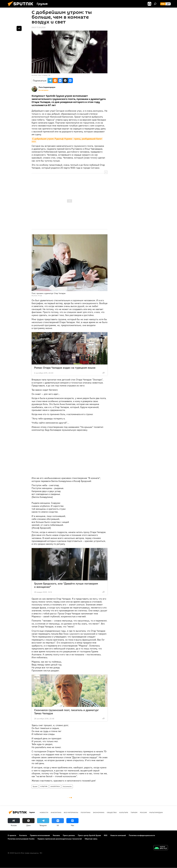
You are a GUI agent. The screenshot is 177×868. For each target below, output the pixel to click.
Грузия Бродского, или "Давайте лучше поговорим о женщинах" (66, 585)
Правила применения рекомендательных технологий (60, 839)
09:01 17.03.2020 (39, 27)
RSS (106, 835)
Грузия (35, 786)
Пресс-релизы (69, 835)
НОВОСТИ (44, 812)
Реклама (56, 835)
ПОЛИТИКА (86, 812)
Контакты (23, 835)
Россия (143, 812)
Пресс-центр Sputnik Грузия (89, 835)
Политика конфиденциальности (142, 835)
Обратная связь (91, 839)
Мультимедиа (156, 812)
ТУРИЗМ (134, 812)
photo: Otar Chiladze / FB (42, 75)
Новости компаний (118, 835)
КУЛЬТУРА (44, 786)
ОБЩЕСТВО (112, 812)
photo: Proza (38, 296)
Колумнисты (67, 786)
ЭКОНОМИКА (99, 812)
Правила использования (40, 835)
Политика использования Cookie (21, 839)
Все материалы (43, 90)
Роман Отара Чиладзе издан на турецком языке (65, 368)
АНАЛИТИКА (55, 786)
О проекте (12, 835)
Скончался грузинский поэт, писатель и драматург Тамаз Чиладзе (66, 712)
